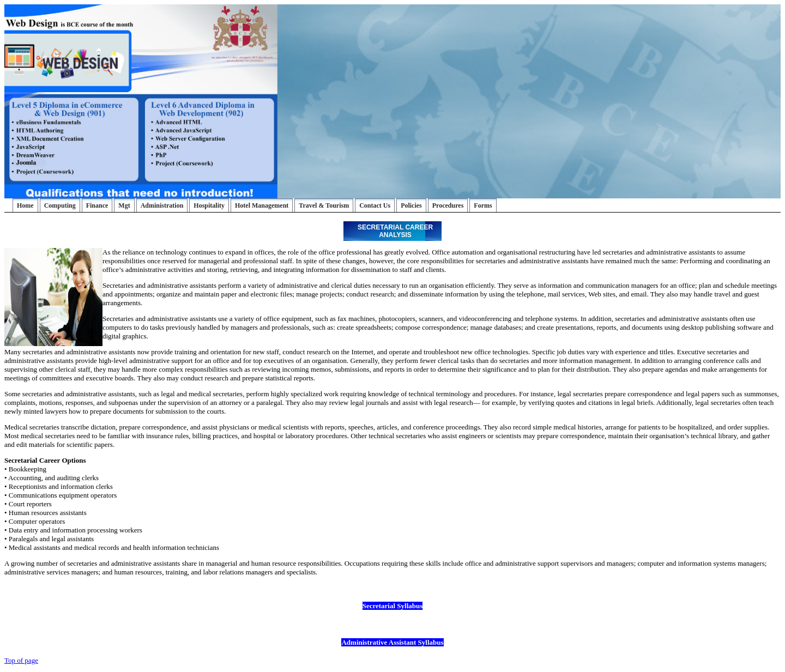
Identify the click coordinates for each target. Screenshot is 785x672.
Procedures (448, 205)
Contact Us (375, 205)
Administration (162, 205)
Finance (97, 205)
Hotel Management (262, 205)
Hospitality (209, 205)
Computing (60, 205)
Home (25, 205)
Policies (411, 205)
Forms (483, 205)
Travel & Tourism (324, 205)
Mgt (124, 205)
